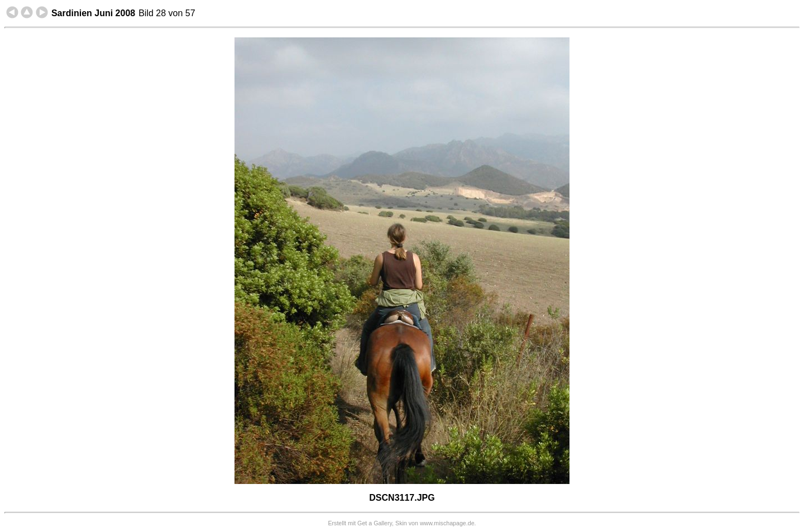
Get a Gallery (375, 523)
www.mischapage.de (447, 523)
